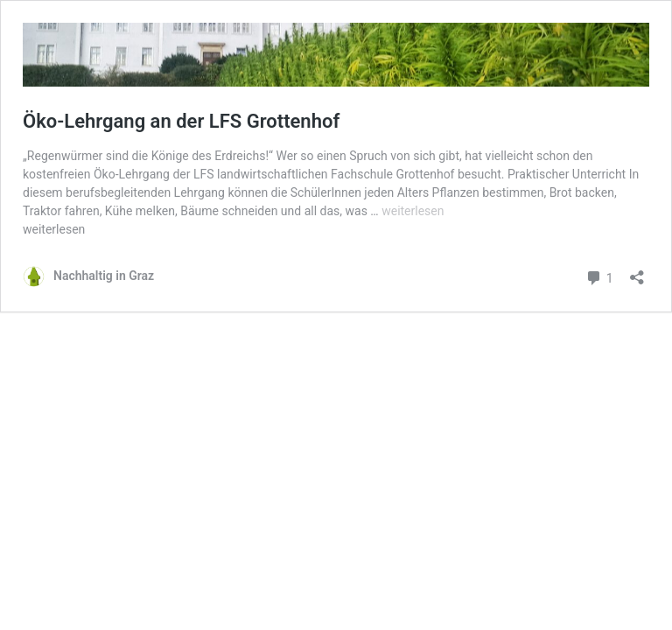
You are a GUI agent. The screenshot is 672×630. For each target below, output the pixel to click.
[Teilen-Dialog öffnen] (637, 272)
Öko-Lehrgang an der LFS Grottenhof (181, 121)
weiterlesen (413, 211)
